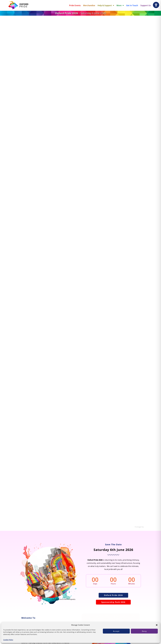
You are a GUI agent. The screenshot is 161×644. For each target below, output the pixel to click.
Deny (144, 631)
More (120, 5)
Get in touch (132, 5)
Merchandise (89, 5)
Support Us (146, 5)
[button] (157, 625)
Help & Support (106, 5)
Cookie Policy (8, 640)
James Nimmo (150, 527)
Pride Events (75, 5)
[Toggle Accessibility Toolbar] (156, 5)
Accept (116, 631)
